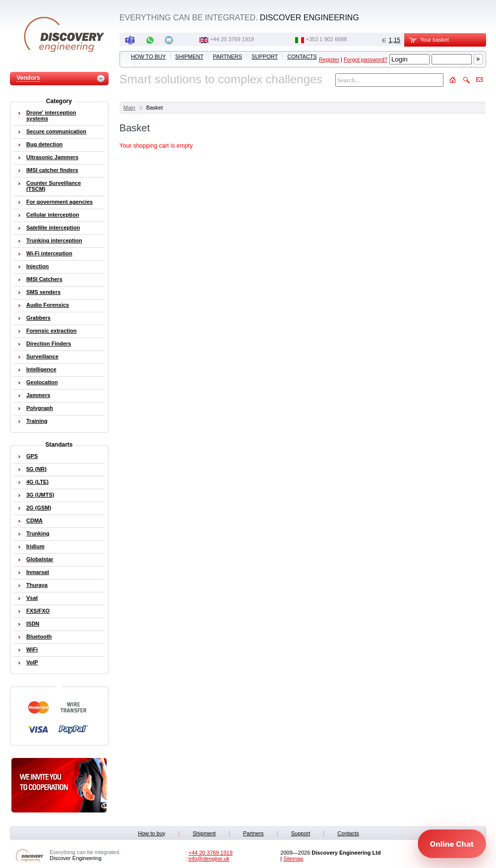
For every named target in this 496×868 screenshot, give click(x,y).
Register (329, 59)
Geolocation (42, 382)
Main (129, 108)
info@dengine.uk (209, 859)
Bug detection (44, 144)
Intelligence (41, 369)
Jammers (38, 395)
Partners (227, 57)
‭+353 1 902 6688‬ (326, 39)
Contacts (302, 57)
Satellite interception (53, 228)
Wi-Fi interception (49, 253)
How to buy (148, 57)
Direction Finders (49, 344)
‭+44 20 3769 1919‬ (232, 39)
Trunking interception (54, 240)
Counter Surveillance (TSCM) (54, 186)
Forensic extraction (51, 331)
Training (37, 421)
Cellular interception (53, 215)
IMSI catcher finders (52, 170)
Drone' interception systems (51, 116)
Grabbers (38, 318)
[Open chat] (452, 844)
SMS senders (43, 292)
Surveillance (42, 356)
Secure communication (56, 131)
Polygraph (40, 408)
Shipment (189, 57)
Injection (37, 266)
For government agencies (60, 202)
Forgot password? (366, 59)
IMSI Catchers (44, 279)
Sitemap (293, 859)
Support (265, 57)
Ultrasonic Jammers (52, 157)
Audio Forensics (48, 305)
